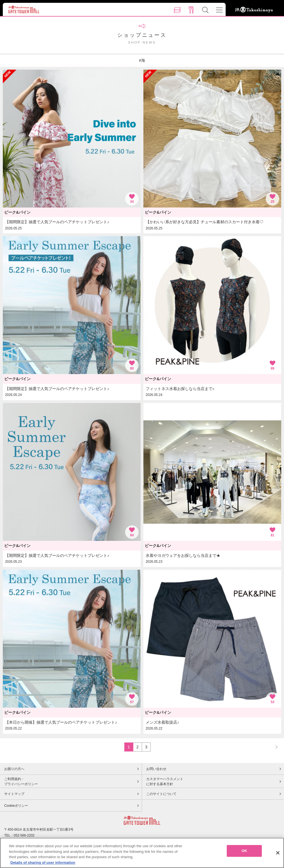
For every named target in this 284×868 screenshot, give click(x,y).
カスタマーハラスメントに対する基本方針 (165, 782)
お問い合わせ (156, 769)
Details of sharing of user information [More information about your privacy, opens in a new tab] (43, 864)
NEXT (274, 747)
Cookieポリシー (16, 806)
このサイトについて (161, 794)
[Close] (278, 854)
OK (244, 852)
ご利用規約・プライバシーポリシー (21, 782)
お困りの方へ (14, 769)
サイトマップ (14, 794)
